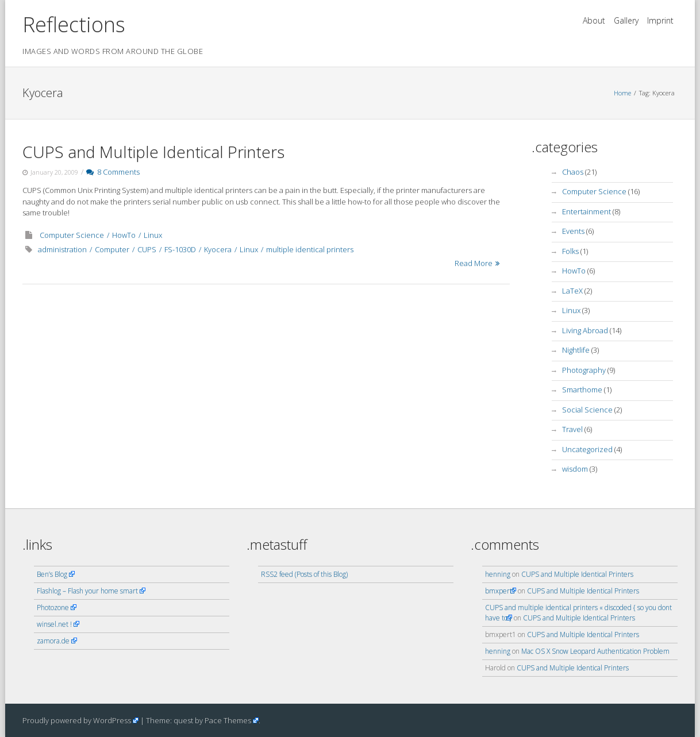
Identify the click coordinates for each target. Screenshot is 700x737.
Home (622, 93)
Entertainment (586, 211)
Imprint (660, 20)
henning (498, 574)
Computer (112, 249)
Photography (584, 370)
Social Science (587, 410)
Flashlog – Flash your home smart (87, 591)
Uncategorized (587, 449)
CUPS (147, 249)
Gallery (626, 20)
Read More (474, 263)
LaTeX (572, 291)
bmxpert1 (501, 591)
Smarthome (582, 389)
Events (573, 231)
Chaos (573, 172)
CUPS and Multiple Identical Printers (153, 152)
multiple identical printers (310, 249)
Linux (153, 235)
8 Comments (113, 172)
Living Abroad (585, 330)
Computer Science (72, 235)
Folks (570, 251)
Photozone (53, 607)
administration (62, 249)
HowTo (124, 235)
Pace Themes (228, 720)
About (594, 20)
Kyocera (218, 249)
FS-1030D (180, 249)
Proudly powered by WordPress (77, 720)
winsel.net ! (54, 624)
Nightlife (576, 350)
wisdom (575, 469)
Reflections (74, 24)
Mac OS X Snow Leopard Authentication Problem (595, 651)
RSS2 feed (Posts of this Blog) (304, 574)
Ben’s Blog (52, 574)
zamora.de (53, 641)
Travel (572, 429)
